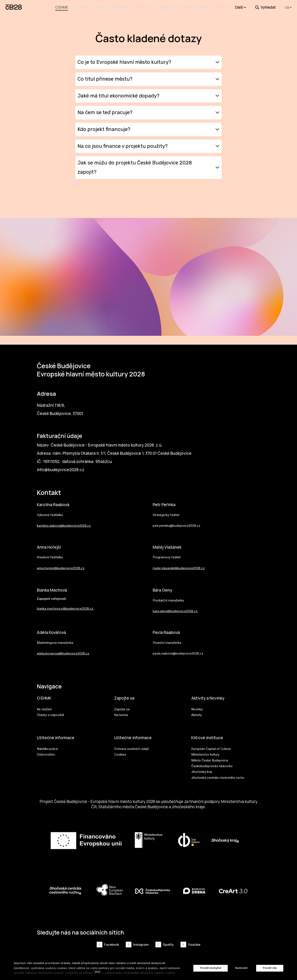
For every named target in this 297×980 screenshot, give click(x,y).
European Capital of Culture (211, 748)
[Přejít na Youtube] (190, 945)
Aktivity (197, 714)
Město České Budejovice (210, 759)
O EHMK (44, 697)
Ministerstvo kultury (205, 754)
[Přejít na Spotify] (165, 945)
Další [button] (241, 7)
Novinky (197, 708)
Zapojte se (125, 697)
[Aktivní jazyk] (288, 7)
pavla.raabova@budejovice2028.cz (178, 651)
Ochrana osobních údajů (132, 748)
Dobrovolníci (46, 754)
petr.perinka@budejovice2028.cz (177, 523)
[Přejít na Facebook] (108, 945)
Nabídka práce (47, 748)
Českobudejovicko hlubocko (212, 765)
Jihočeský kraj (202, 771)
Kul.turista (121, 714)
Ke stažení (44, 708)
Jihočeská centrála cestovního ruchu (218, 777)
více (97, 972)
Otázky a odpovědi (50, 714)
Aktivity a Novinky (209, 697)
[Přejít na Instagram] (137, 945)
